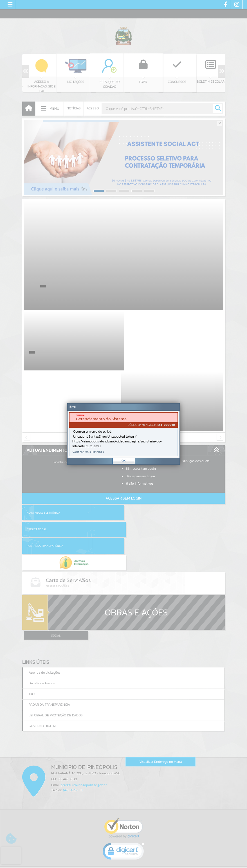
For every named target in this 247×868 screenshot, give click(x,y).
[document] (123, 434)
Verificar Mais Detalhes (88, 452)
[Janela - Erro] (123, 434)
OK (124, 461)
